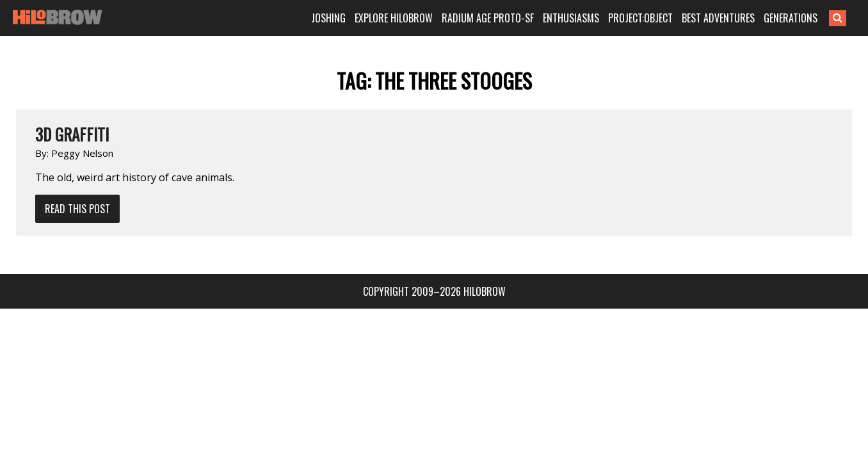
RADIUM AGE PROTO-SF (505, 18)
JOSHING (346, 18)
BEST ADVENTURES (735, 18)
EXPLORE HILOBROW (411, 18)
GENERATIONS (808, 18)
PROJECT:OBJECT (658, 18)
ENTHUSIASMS (588, 18)
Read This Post (77, 209)
